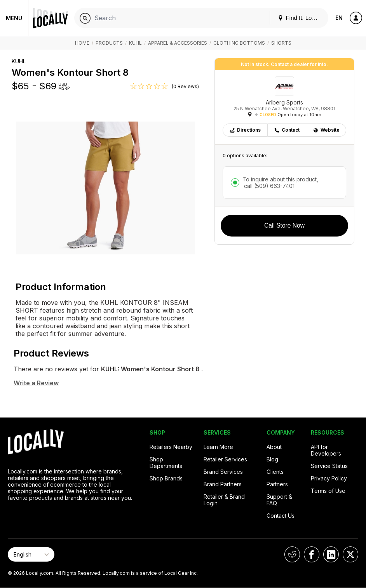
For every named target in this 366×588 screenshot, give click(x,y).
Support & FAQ (279, 500)
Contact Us (281, 516)
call (268, 186)
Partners (277, 484)
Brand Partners (223, 484)
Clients (275, 472)
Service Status (329, 466)
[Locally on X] (350, 554)
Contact (287, 130)
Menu (14, 18)
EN (339, 18)
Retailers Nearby (171, 447)
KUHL (135, 43)
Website (326, 130)
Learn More (218, 447)
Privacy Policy (329, 478)
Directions (245, 130)
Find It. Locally (301, 18)
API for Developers (326, 450)
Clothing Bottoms (239, 43)
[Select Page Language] (31, 554)
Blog (272, 459)
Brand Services (223, 472)
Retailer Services (225, 459)
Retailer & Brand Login (224, 500)
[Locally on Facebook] (312, 554)
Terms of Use (328, 491)
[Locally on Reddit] (292, 554)
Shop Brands (166, 478)
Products (109, 43)
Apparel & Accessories (178, 43)
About (274, 447)
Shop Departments (166, 463)
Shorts (281, 43)
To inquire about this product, (280, 183)
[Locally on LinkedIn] (331, 554)
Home (82, 43)
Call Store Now (284, 225)
